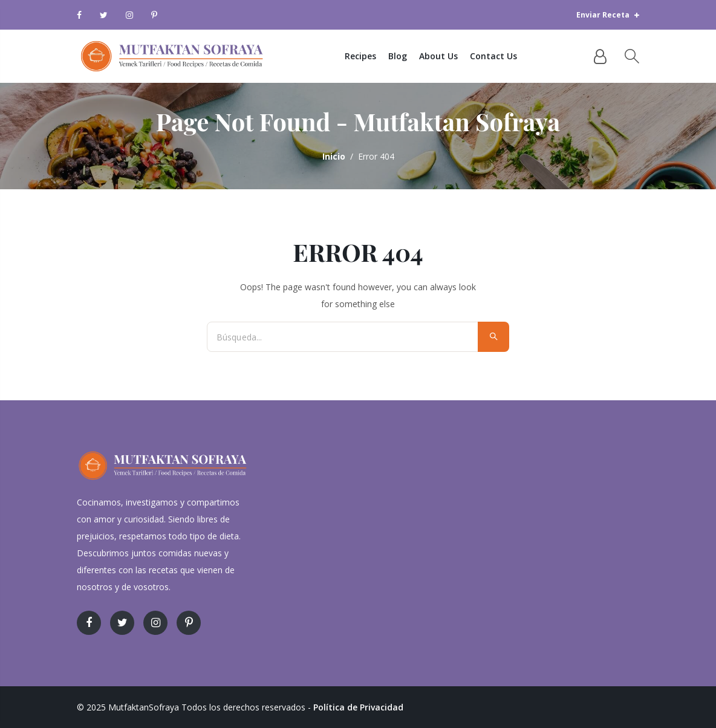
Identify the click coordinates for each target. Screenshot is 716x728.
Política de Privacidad (358, 707)
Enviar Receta (608, 15)
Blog (398, 56)
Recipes (360, 56)
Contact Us (493, 56)
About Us (438, 56)
